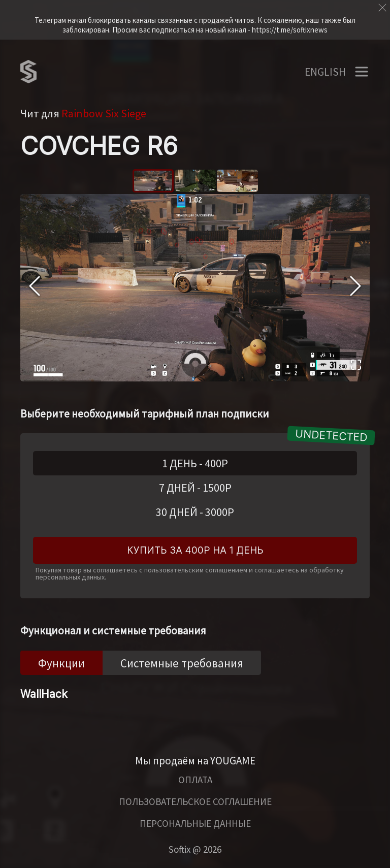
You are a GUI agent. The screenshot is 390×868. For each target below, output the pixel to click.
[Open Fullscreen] (356, 366)
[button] (195, 288)
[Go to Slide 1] (153, 181)
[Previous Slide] (35, 287)
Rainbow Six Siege (104, 113)
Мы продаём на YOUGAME (195, 761)
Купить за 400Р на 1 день (195, 550)
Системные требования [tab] (182, 663)
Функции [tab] (61, 663)
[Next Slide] (355, 287)
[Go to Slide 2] (195, 181)
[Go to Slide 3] (237, 181)
